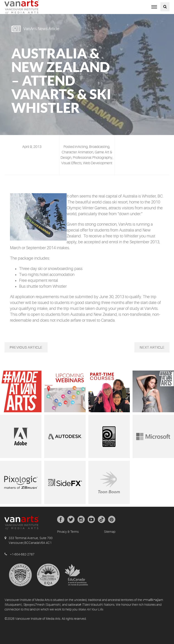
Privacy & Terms (68, 532)
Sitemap (110, 532)
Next (145, 347)
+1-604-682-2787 (22, 554)
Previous (19, 347)
